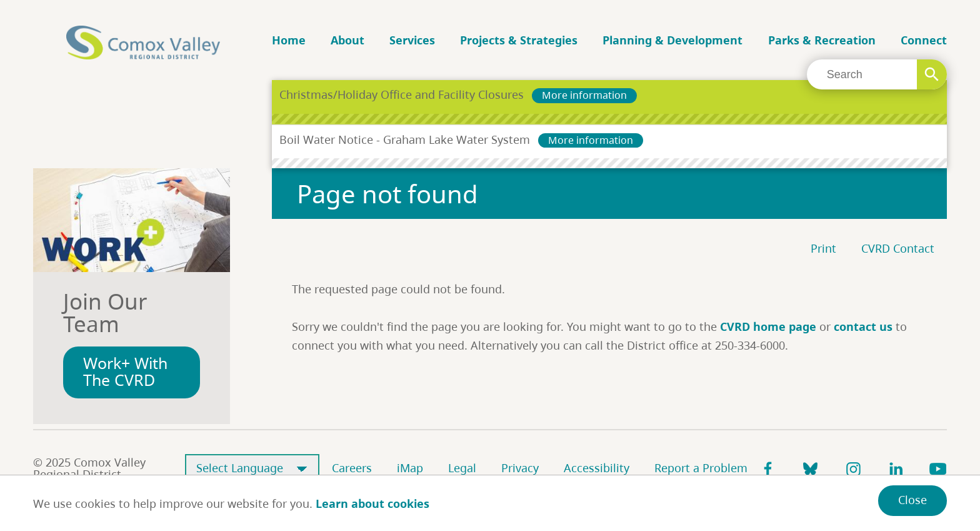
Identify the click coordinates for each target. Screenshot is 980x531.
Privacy (520, 468)
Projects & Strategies (519, 40)
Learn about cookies (372, 503)
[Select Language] (252, 469)
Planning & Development (672, 40)
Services (412, 40)
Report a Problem (701, 468)
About (347, 40)
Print (823, 248)
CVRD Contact (898, 248)
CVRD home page (768, 326)
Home (289, 40)
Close (912, 500)
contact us (863, 326)
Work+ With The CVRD (125, 372)
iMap (410, 468)
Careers (352, 468)
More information (584, 95)
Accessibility (597, 468)
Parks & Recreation (822, 40)
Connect (924, 40)
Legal (462, 468)
